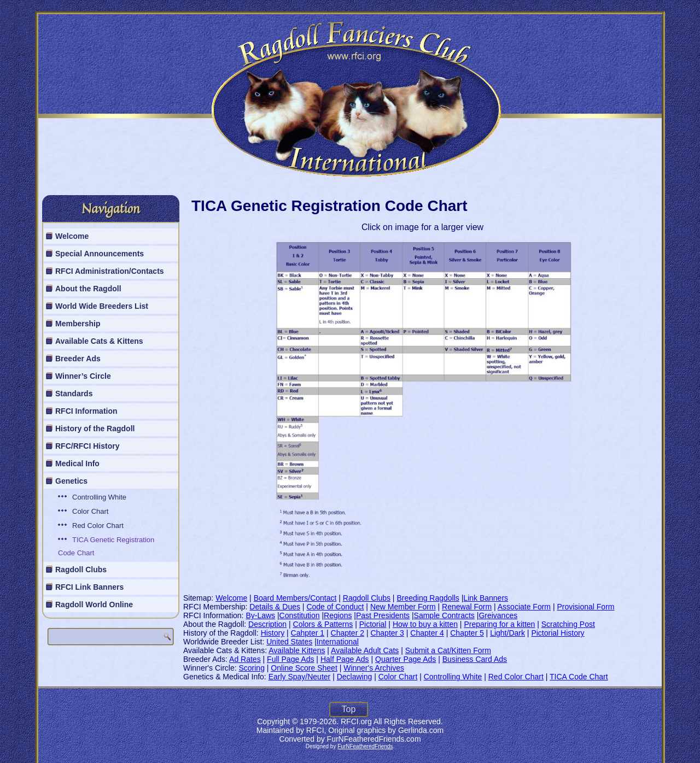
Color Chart (90, 511)
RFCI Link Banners (89, 587)
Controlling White (99, 497)
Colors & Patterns (323, 624)
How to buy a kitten (425, 624)
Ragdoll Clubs (81, 570)
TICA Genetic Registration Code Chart (106, 546)
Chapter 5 (467, 633)
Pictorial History (558, 633)
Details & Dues (275, 607)
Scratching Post (568, 624)
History (273, 633)
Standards (74, 394)
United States (289, 642)
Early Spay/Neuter (300, 677)
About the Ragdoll (88, 289)
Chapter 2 (348, 633)
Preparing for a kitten (499, 624)
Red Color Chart (98, 526)
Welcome (72, 236)
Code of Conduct (335, 607)
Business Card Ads (475, 659)
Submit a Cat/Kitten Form (448, 650)
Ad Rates (245, 659)
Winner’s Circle (83, 376)
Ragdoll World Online (94, 604)
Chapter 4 (427, 633)
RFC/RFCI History (87, 446)
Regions (338, 615)
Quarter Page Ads (406, 659)
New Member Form (403, 607)
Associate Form (524, 607)
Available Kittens (297, 650)
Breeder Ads (78, 359)
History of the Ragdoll (95, 429)
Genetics (71, 481)
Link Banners (486, 598)
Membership (78, 324)
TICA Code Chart (579, 677)
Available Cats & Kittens (99, 341)
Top (349, 709)
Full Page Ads (290, 659)
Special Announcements (100, 254)
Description (267, 624)
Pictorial (373, 624)
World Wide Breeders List (102, 306)
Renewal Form (467, 607)
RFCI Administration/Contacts (110, 271)
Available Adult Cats (365, 650)
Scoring (251, 668)
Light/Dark (507, 633)
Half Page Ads (345, 659)
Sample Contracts (444, 615)
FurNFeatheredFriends (365, 746)
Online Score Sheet (304, 668)
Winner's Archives (374, 668)
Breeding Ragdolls (428, 598)
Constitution (300, 615)
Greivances (498, 615)
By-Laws (260, 615)
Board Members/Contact (295, 598)
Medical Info (77, 463)
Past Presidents (383, 615)
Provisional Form (585, 607)
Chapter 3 (387, 633)
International (338, 642)
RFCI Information (86, 411)
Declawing (355, 677)
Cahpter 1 (308, 633)
